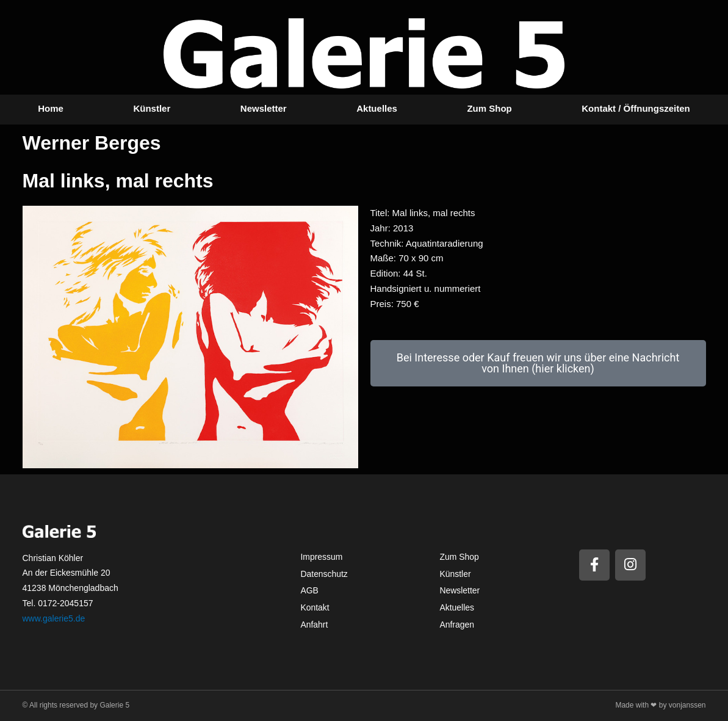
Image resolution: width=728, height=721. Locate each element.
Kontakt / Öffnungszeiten (636, 108)
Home (51, 108)
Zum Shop (489, 108)
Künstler (152, 108)
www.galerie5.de (54, 618)
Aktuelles (377, 108)
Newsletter (264, 108)
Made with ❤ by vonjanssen (660, 705)
